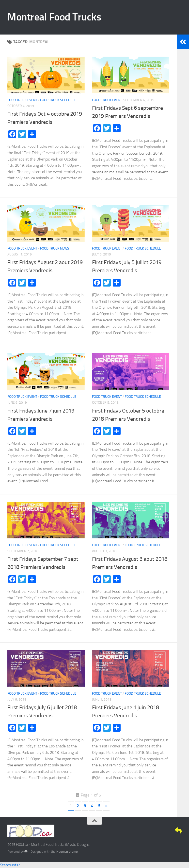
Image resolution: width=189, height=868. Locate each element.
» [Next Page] (106, 806)
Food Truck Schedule (58, 100)
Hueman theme (67, 852)
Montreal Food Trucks (54, 17)
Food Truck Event (22, 100)
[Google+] (169, 831)
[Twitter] (160, 831)
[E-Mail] (178, 831)
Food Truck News (55, 248)
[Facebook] (152, 831)
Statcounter (10, 865)
